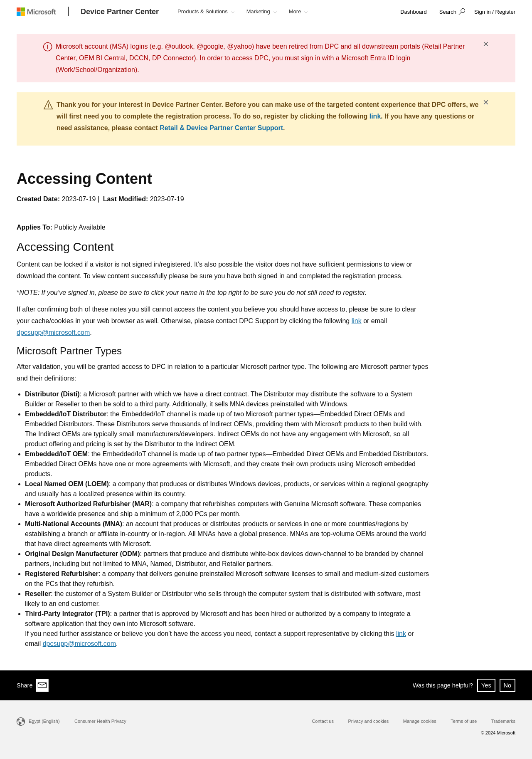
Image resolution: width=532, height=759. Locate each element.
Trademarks (503, 721)
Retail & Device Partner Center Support (221, 128)
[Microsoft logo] (42, 11)
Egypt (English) (44, 721)
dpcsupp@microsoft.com (53, 333)
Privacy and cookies (368, 721)
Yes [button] (486, 685)
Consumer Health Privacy (100, 721)
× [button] (486, 44)
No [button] (507, 685)
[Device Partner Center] (120, 12)
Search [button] (448, 12)
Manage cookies (420, 721)
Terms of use (464, 721)
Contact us (323, 721)
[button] (451, 12)
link (375, 116)
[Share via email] (42, 685)
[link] (414, 12)
